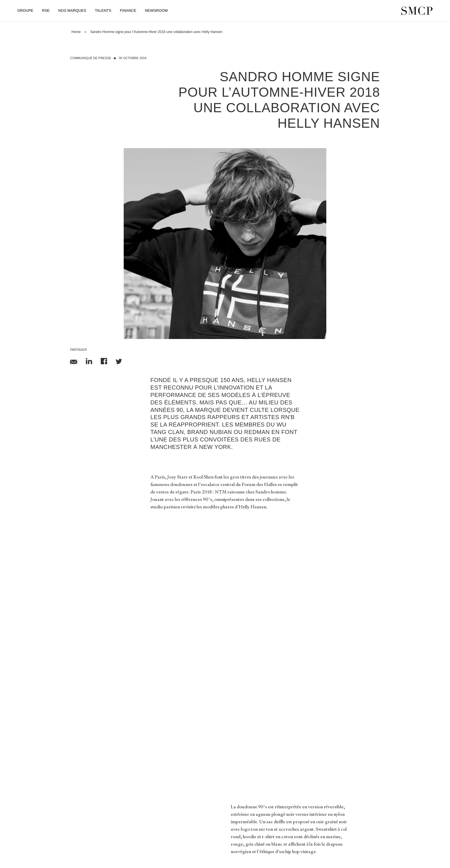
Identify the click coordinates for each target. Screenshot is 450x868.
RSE (46, 10)
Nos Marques (72, 10)
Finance (128, 10)
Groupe (25, 10)
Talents (103, 10)
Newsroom (156, 10)
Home (76, 32)
